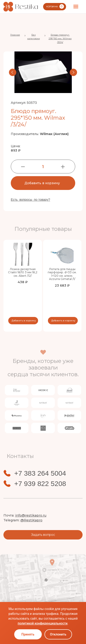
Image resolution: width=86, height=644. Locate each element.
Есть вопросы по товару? (31, 200)
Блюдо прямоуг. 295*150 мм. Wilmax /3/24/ (60, 38)
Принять (28, 634)
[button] (76, 7)
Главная (15, 35)
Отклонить (58, 634)
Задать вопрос (43, 535)
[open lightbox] (43, 72)
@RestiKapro (31, 520)
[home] (21, 7)
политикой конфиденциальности (43, 623)
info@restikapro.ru (31, 515)
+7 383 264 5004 (40, 473)
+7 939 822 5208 (40, 484)
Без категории (34, 37)
